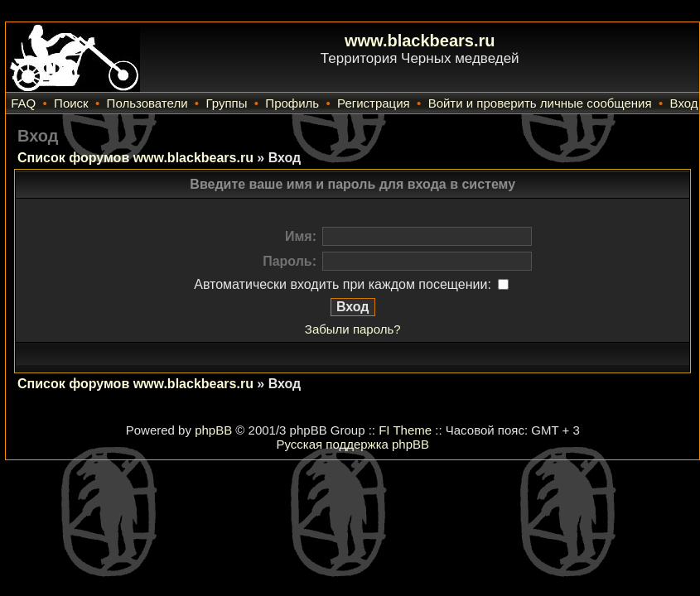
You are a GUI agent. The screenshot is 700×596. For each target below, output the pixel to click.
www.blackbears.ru (420, 41)
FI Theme (405, 430)
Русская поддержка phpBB (352, 444)
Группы (226, 103)
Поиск (71, 103)
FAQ (23, 103)
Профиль (292, 103)
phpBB (213, 430)
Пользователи (147, 103)
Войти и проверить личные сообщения (540, 103)
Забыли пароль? (353, 329)
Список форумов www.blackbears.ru (135, 158)
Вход (684, 103)
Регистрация (374, 103)
